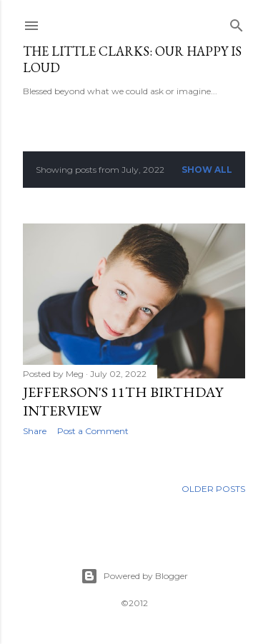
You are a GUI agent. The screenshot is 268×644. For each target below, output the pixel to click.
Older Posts (213, 489)
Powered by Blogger (134, 576)
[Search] (237, 22)
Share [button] (35, 431)
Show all (207, 170)
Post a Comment (93, 431)
